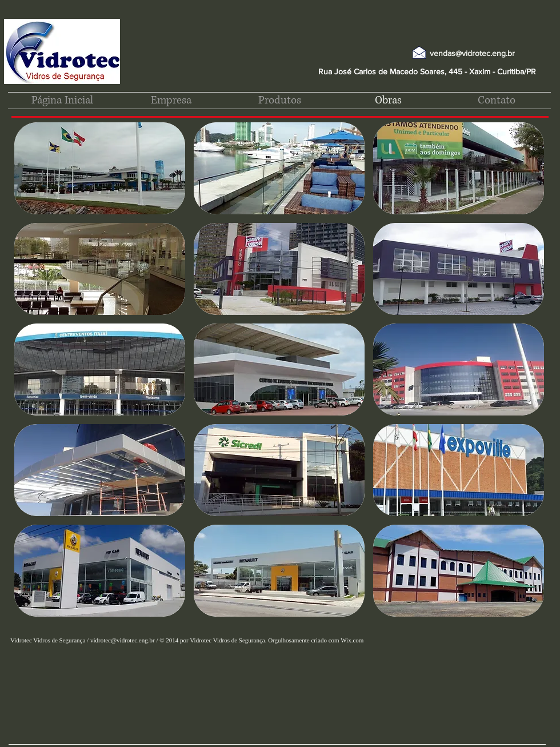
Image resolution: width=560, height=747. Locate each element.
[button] (100, 168)
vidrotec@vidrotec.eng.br (123, 640)
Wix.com (352, 640)
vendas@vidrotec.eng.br (472, 53)
